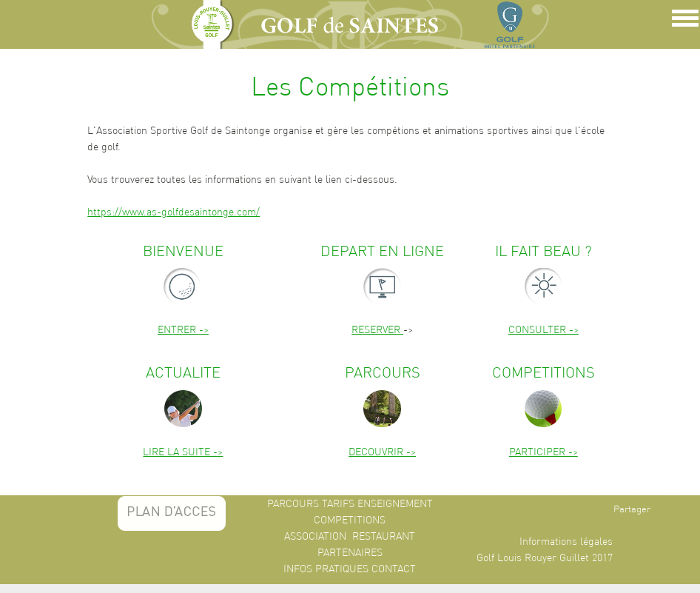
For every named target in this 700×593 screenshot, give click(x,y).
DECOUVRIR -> (382, 452)
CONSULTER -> (543, 329)
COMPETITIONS (350, 520)
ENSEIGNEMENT (395, 503)
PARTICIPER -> (543, 452)
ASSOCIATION (315, 536)
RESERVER (377, 329)
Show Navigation (683, 22)
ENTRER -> (183, 329)
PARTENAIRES (350, 552)
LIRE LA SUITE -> (183, 452)
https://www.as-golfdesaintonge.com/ (174, 212)
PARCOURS (293, 503)
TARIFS (338, 503)
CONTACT (394, 569)
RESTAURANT (384, 536)
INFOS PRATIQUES (326, 569)
